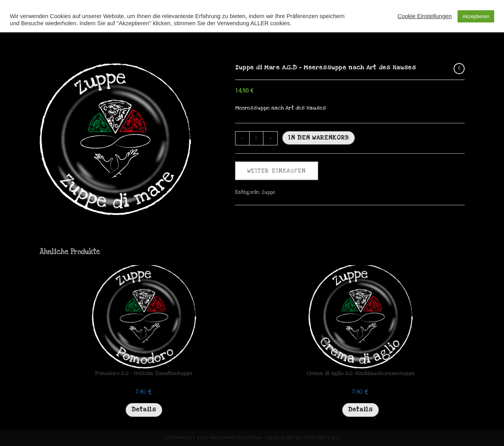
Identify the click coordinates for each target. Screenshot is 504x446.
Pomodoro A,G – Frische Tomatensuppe (144, 374)
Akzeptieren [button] (476, 16)
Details (144, 409)
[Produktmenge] (256, 138)
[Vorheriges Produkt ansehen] (459, 69)
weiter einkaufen (277, 171)
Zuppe (269, 192)
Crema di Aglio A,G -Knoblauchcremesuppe (360, 374)
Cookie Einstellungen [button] (425, 16)
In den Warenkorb (319, 138)
